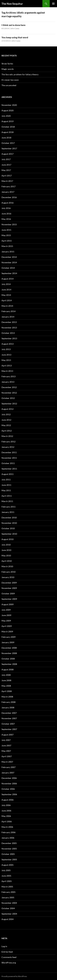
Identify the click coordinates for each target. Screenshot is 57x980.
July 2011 (6, 480)
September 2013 (9, 338)
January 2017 (8, 192)
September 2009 (9, 599)
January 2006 (8, 838)
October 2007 (8, 724)
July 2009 (6, 610)
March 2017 (7, 181)
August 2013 (8, 344)
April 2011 (7, 496)
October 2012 (8, 398)
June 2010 (6, 550)
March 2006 (7, 827)
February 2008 (9, 702)
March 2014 (7, 306)
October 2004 (8, 908)
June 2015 (6, 230)
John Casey (15, 28)
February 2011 (9, 507)
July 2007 (6, 740)
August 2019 (8, 121)
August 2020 (8, 110)
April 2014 (7, 300)
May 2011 (6, 490)
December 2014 (9, 257)
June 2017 (6, 165)
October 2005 (8, 854)
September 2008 (9, 664)
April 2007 (7, 756)
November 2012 (9, 393)
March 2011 (7, 501)
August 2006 (8, 800)
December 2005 (9, 843)
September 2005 (9, 859)
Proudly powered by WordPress (14, 976)
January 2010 (8, 577)
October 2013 (8, 333)
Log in (4, 946)
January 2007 (8, 773)
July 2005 (6, 870)
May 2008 (6, 686)
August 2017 (8, 154)
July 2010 (6, 545)
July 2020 (6, 116)
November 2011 (9, 458)
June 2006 (6, 811)
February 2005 (9, 892)
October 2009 (8, 594)
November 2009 (9, 588)
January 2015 (8, 252)
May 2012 (6, 425)
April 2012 (7, 431)
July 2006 (6, 805)
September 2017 (9, 148)
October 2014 (8, 268)
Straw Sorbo (7, 64)
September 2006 (9, 794)
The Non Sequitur (12, 4)
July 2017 (6, 159)
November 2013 (9, 328)
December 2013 (9, 322)
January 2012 (8, 447)
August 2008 (8, 669)
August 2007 (8, 735)
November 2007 (9, 718)
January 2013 (8, 382)
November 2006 (9, 783)
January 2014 (8, 317)
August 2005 (8, 865)
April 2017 (7, 176)
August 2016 (8, 203)
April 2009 (7, 626)
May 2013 (6, 360)
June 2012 (6, 420)
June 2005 (6, 876)
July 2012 (6, 414)
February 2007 (9, 767)
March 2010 (7, 566)
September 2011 (9, 469)
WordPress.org (9, 963)
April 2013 (7, 366)
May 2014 (6, 295)
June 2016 (6, 214)
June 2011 (6, 485)
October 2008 (8, 659)
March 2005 (7, 887)
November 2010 (9, 523)
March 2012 (7, 436)
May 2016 (6, 219)
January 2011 (8, 512)
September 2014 (9, 273)
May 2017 (6, 170)
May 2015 (6, 235)
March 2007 (7, 762)
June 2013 (6, 355)
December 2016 (9, 197)
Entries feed (7, 952)
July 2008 (6, 675)
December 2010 (9, 518)
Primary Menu (53, 4)
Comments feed (9, 957)
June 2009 (6, 615)
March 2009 (7, 631)
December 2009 (9, 583)
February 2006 (9, 832)
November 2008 (9, 653)
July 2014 (6, 284)
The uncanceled (9, 85)
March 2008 (7, 697)
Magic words (8, 69)
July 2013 (6, 349)
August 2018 (8, 132)
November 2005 (9, 849)
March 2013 (7, 371)
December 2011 (9, 452)
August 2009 (8, 604)
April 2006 (7, 821)
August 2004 (8, 919)
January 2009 (8, 642)
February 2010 (9, 572)
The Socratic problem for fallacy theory (20, 74)
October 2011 (8, 463)
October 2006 (8, 789)
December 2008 (9, 648)
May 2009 (6, 621)
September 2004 (9, 914)
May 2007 (6, 751)
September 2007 (9, 729)
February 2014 (9, 311)
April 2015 (7, 241)
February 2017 (9, 186)
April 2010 (7, 561)
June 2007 (6, 745)
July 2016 (6, 208)
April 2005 (7, 881)
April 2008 (7, 691)
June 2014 (6, 290)
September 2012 (9, 404)
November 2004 (9, 903)
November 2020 (9, 105)
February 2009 (9, 637)
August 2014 (8, 279)
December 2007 (9, 713)
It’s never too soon (10, 80)
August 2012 (8, 409)
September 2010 (9, 534)
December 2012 (9, 387)
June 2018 (6, 138)
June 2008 (6, 680)
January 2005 (8, 897)
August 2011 (8, 474)
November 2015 (9, 224)
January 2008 (8, 707)
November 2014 (9, 262)
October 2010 (8, 528)
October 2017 (8, 143)
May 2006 (6, 816)
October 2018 (8, 127)
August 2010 (8, 539)
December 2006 (9, 778)
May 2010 (6, 556)
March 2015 (7, 246)
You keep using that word (15, 37)
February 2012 (9, 442)
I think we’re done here (13, 25)
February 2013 (9, 376)
